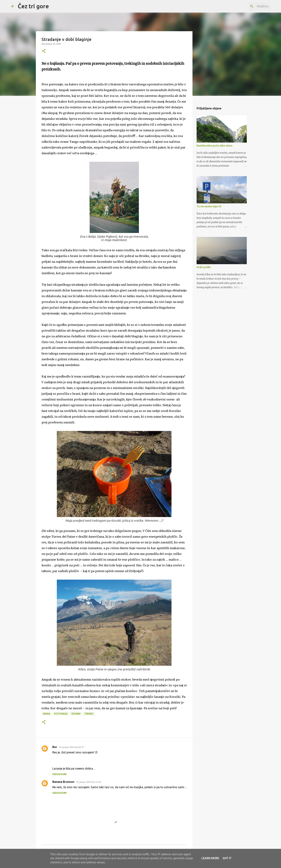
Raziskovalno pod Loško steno (215, 146)
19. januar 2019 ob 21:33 (88, 782)
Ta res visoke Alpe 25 (209, 206)
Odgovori (59, 774)
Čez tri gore (33, 6)
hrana (47, 714)
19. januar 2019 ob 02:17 (71, 747)
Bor (55, 747)
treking (89, 714)
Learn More (210, 858)
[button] (44, 51)
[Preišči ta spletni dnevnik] (252, 6)
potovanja (61, 714)
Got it (227, 858)
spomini (76, 714)
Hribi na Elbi (204, 267)
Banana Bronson (63, 782)
